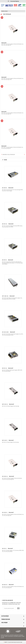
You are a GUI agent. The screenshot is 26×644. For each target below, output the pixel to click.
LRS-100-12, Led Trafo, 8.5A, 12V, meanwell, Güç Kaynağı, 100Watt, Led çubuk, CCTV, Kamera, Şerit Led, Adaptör (12, 263)
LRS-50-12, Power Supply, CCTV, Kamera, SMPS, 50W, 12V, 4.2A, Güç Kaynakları (13, 551)
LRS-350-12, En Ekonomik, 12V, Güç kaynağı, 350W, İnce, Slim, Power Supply (12, 190)
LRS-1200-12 (5, 512)
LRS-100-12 (4, 260)
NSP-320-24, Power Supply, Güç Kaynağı (11, 406)
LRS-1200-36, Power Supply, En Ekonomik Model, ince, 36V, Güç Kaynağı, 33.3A (12, 79)
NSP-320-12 (5, 440)
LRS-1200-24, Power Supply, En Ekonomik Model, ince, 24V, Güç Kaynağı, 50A (12, 113)
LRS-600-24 (5, 585)
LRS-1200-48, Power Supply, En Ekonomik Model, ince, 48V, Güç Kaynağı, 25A (12, 45)
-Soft (5, 642)
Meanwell (4, 43)
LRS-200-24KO (5, 332)
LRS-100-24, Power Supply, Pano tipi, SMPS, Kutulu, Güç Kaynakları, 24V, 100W (12, 226)
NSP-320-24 (5, 404)
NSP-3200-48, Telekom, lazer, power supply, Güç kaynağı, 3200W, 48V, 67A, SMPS (12, 298)
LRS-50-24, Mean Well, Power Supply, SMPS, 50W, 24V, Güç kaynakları (12, 371)
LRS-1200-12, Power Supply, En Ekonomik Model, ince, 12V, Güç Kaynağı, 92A (12, 148)
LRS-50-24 (4, 368)
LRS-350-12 (5, 188)
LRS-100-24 (5, 224)
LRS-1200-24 (5, 476)
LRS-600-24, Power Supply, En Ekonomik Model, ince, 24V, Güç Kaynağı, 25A (13, 587)
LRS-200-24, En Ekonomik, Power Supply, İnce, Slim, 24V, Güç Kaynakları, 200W (13, 335)
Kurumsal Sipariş (13, 1)
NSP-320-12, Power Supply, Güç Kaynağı (10, 442)
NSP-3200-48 (5, 296)
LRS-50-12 (4, 548)
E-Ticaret (9, 642)
